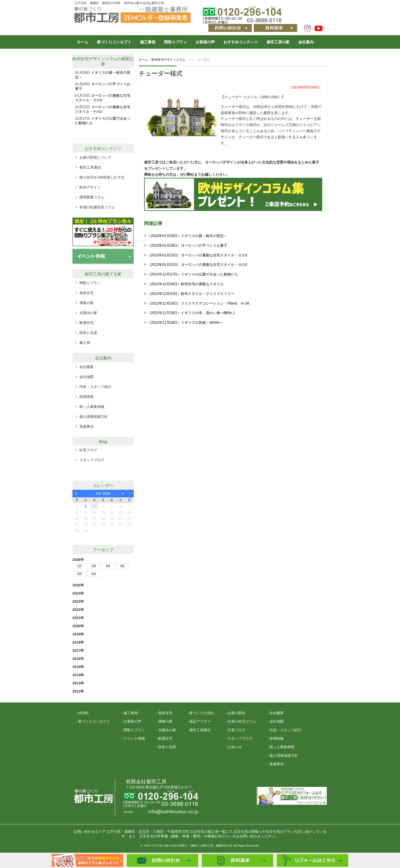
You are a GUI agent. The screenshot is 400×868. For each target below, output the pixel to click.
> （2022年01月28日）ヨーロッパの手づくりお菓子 (186, 245)
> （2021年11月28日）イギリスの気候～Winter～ (184, 322)
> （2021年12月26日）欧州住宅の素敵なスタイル (184, 284)
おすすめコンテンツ (241, 42)
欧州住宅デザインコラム (95, 59)
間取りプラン (176, 42)
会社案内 (306, 42)
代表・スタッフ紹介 (95, 387)
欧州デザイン (90, 187)
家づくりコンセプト (114, 42)
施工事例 (148, 42)
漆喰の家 (86, 303)
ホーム (83, 42)
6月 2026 (103, 494)
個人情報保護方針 (94, 417)
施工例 (85, 343)
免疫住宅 (86, 293)
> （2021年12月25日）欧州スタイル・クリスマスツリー (189, 294)
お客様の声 (205, 42)
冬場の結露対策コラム (97, 207)
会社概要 (86, 367)
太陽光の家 (88, 313)
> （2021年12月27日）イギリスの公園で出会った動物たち (191, 274)
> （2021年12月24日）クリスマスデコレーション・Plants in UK (197, 303)
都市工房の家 (278, 42)
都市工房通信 (90, 167)
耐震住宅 (86, 323)
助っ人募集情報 (92, 407)
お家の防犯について (95, 157)
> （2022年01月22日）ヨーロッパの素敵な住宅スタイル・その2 (196, 265)
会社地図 (86, 377)
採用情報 (86, 397)
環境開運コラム (92, 197)
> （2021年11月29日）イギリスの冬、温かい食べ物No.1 (190, 313)
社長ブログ (88, 450)
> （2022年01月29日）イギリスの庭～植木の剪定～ (186, 236)
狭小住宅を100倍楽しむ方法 (102, 177)
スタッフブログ (92, 460)
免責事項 (86, 426)
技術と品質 (88, 333)
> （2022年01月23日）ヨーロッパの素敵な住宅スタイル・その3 (196, 255)
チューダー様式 (161, 73)
